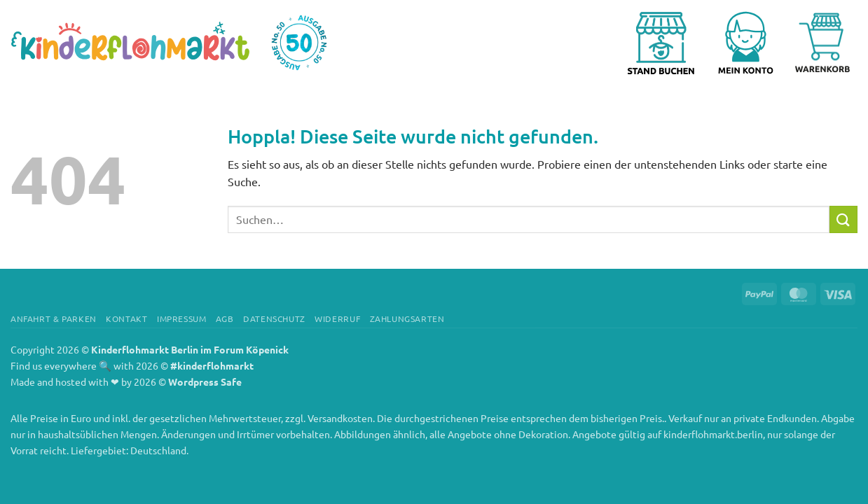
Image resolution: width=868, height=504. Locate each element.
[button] (751, 43)
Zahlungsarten (407, 318)
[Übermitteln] (843, 219)
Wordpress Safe (205, 381)
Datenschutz (274, 318)
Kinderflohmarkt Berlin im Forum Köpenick (190, 349)
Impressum (182, 318)
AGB (225, 318)
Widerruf (337, 318)
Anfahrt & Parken (54, 318)
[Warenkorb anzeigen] (822, 43)
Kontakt (126, 318)
